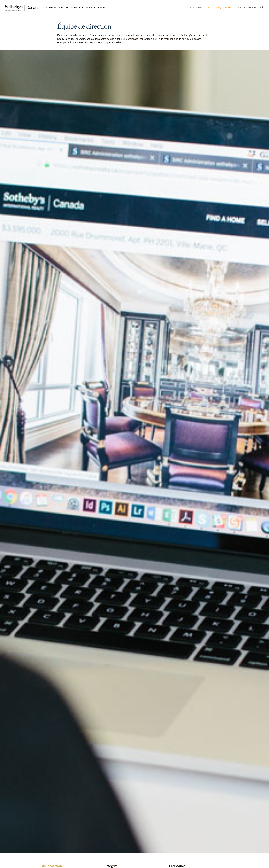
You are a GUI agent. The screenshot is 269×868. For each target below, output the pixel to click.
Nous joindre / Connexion (220, 8)
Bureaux (103, 8)
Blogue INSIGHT (197, 8)
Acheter (51, 8)
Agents (90, 8)
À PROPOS (77, 8)
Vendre (64, 8)
